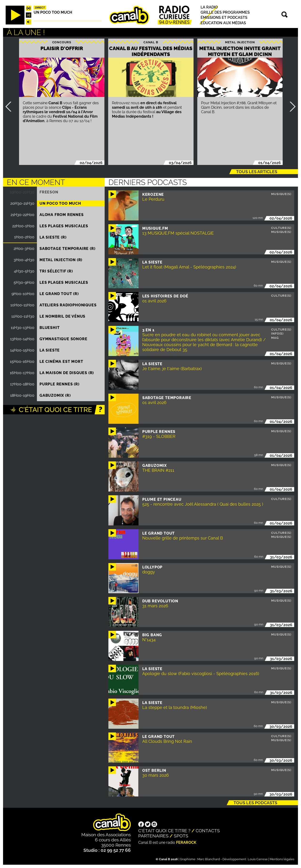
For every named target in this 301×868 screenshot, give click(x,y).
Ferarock (186, 842)
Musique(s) (281, 194)
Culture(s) (281, 228)
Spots (181, 836)
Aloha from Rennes (62, 215)
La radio (209, 7)
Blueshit (50, 328)
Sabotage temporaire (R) (67, 249)
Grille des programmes (225, 12)
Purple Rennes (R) (59, 384)
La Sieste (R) (53, 237)
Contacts (208, 831)
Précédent (10, 107)
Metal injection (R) (61, 260)
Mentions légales (282, 859)
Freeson (49, 192)
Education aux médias (223, 23)
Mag (275, 338)
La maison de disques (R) (67, 373)
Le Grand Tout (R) (59, 294)
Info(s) (277, 334)
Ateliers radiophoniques (68, 305)
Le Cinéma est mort (61, 362)
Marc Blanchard (209, 859)
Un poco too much (53, 12)
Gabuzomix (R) (55, 395)
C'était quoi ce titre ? (164, 831)
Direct (40, 8)
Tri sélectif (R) (56, 271)
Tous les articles (257, 172)
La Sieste (50, 350)
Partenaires (153, 836)
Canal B (151, 42)
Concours (62, 42)
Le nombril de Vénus (62, 316)
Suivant (291, 107)
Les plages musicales (64, 226)
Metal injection (240, 42)
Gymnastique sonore (63, 339)
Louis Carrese (258, 859)
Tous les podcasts (255, 803)
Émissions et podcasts (224, 18)
